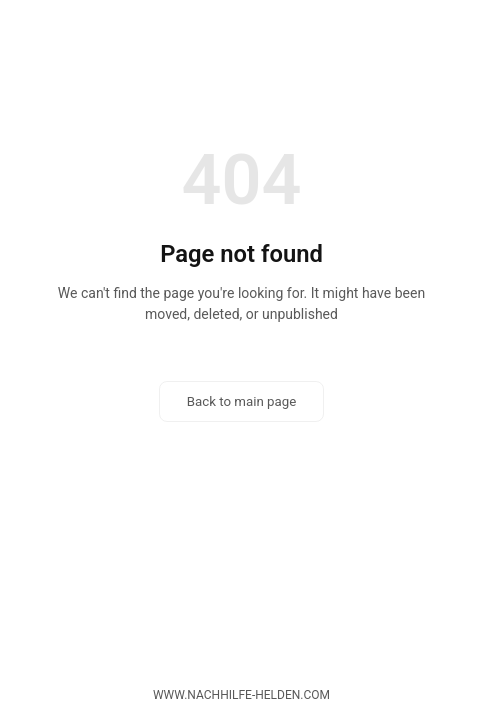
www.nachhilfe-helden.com (241, 695)
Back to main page (242, 401)
